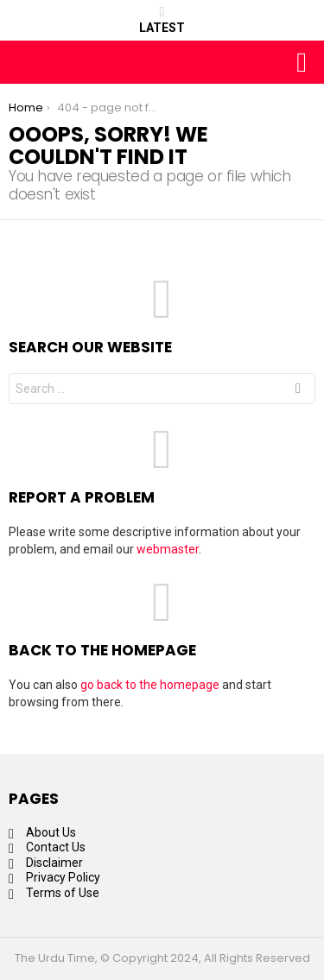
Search (298, 391)
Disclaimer (54, 863)
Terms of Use (63, 893)
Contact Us (56, 847)
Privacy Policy (63, 877)
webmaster (168, 549)
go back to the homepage (150, 685)
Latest (162, 20)
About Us (51, 832)
